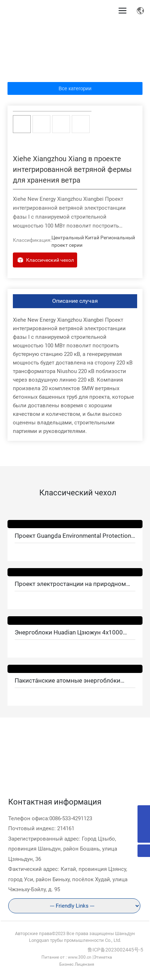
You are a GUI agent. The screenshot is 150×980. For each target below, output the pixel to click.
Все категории (75, 88)
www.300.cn (80, 957)
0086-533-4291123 (71, 818)
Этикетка (103, 957)
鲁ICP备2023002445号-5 (115, 950)
